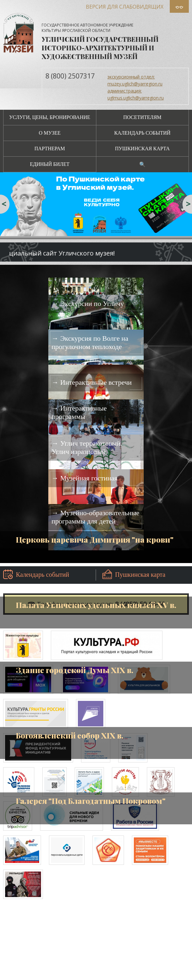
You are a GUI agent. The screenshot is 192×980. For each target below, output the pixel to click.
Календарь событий (142, 133)
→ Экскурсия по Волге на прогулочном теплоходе (90, 342)
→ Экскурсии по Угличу (88, 304)
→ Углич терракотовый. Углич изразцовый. (87, 447)
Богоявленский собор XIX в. (70, 735)
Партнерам (50, 148)
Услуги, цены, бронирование (50, 117)
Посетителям (142, 117)
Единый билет (50, 164)
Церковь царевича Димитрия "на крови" (95, 539)
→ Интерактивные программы (79, 412)
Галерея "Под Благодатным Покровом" (91, 801)
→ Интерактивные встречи (92, 382)
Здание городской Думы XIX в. (75, 670)
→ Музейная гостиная (85, 478)
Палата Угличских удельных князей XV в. (96, 605)
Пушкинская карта (142, 148)
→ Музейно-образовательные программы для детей (95, 517)
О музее (50, 133)
